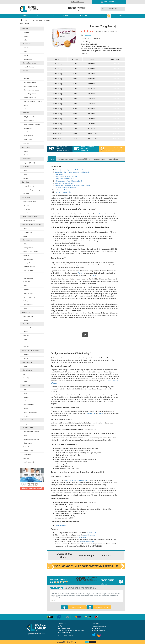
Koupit (116, 64)
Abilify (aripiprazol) (29, 117)
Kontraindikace (100, 159)
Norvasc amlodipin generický (32, 190)
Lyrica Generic (28, 454)
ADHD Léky (26, 28)
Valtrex (25, 174)
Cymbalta (26, 143)
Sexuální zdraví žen (28, 420)
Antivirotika (25, 167)
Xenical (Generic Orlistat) (31, 378)
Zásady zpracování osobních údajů (71, 631)
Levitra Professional (29, 297)
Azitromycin (27, 109)
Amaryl (26, 213)
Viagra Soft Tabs (28, 293)
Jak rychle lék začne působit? (64, 183)
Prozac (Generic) (28, 136)
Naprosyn (26, 343)
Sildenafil (26, 289)
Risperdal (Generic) (29, 163)
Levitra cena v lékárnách (63, 190)
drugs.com (82, 537)
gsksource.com (92, 533)
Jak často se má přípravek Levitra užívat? (68, 181)
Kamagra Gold (28, 263)
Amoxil (25, 75)
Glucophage (27, 209)
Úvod (25, 16)
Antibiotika (25, 71)
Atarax (25, 435)
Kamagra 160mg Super (63, 556)
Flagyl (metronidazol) (30, 98)
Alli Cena (107, 556)
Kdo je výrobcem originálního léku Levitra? (69, 170)
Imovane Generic (28, 451)
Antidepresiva (26, 113)
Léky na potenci (27, 240)
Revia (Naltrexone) (29, 67)
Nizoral (26, 155)
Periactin (26, 48)
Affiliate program (99, 631)
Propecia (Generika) (29, 221)
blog (39, 16)
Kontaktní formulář (65, 635)
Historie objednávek (100, 626)
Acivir (25, 171)
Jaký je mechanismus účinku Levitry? (67, 177)
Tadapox (26, 308)
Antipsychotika (26, 159)
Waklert (26, 40)
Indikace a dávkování (65, 159)
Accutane (26, 355)
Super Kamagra (28, 278)
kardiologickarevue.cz (87, 542)
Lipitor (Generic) (28, 232)
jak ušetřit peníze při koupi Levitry (77, 480)
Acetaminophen (28, 328)
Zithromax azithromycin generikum (33, 101)
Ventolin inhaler (28, 59)
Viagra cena (79, 265)
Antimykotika (26, 147)
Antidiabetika (26, 197)
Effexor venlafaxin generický (32, 124)
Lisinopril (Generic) (29, 186)
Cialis (25, 244)
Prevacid (26, 205)
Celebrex (26, 335)
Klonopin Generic (28, 443)
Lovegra (26, 424)
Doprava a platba (64, 628)
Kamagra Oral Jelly (29, 267)
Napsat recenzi (77, 607)
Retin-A (26, 358)
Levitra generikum (29, 271)
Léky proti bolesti (27, 324)
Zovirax (26, 178)
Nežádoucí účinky (83, 159)
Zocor (25, 236)
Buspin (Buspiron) (29, 462)
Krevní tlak (25, 182)
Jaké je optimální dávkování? (64, 179)
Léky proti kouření (28, 362)
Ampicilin (26, 79)
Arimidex (26, 409)
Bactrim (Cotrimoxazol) (30, 86)
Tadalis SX (27, 282)
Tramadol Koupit (85, 556)
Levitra (25, 274)
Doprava (67, 16)
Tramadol (26, 347)
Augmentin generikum (30, 82)
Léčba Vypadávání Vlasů (30, 217)
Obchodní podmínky (65, 633)
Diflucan (26, 151)
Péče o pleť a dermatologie (31, 351)
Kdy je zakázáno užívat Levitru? (65, 188)
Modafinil (26, 32)
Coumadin (26, 194)
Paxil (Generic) (28, 132)
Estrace (26, 390)
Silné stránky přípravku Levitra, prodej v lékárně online (73, 172)
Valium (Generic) (28, 447)
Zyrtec (25, 52)
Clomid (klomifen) (29, 405)
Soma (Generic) (28, 316)
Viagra (25, 286)
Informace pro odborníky (63, 192)
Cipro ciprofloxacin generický (32, 90)
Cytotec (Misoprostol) (30, 201)
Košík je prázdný (110, 2)
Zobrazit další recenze (102, 607)
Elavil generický (28, 128)
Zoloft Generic (28, 140)
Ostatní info (114, 159)
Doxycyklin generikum (30, 94)
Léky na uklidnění (27, 428)
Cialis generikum (28, 248)
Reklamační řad (98, 628)
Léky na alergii (26, 44)
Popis (52, 159)
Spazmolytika (26, 312)
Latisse (26, 401)
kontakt (84, 16)
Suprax (26, 105)
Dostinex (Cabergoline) (30, 412)
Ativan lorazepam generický (31, 439)
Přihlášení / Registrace (78, 2)
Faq (52, 16)
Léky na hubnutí (27, 370)
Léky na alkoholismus (29, 63)
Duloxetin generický (29, 121)
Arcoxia (26, 332)
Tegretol (26, 320)
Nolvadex (26, 416)
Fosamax (26, 397)
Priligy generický (28, 259)
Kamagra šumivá (28, 305)
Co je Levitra (59, 174)
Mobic (25, 339)
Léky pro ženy (26, 386)
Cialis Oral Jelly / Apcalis (31, 252)
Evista (25, 393)
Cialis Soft (26, 255)
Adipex (25, 382)
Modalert (26, 36)
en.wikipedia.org (89, 535)
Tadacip (26, 301)
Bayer (101, 214)
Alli (24, 374)
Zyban (25, 366)
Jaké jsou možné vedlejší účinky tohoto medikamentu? (73, 185)
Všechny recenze (114, 31)
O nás (119, 16)
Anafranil (26, 458)
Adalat (25, 229)
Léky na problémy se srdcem (31, 225)
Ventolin (26, 55)
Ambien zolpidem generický (31, 432)
